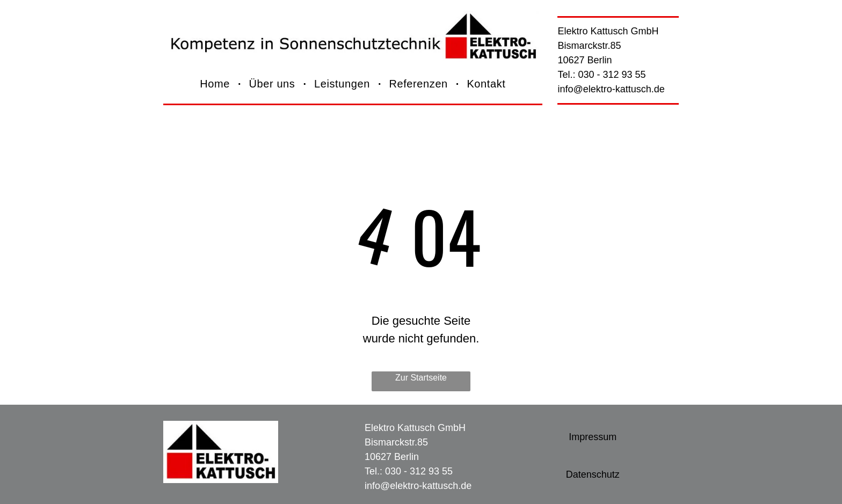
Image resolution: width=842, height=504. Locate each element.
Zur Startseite (421, 378)
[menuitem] (216, 84)
